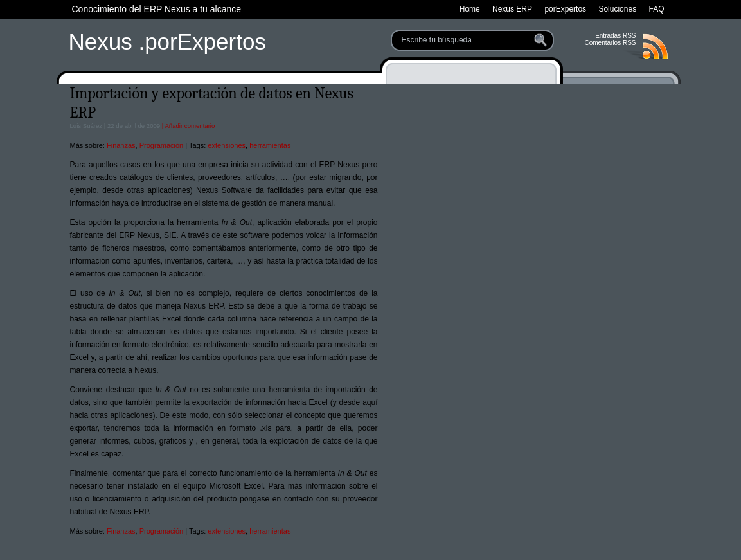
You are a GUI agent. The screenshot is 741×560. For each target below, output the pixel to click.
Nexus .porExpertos (167, 41)
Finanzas (121, 145)
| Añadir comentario (187, 126)
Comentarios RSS (610, 43)
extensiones (227, 145)
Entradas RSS (615, 36)
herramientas (270, 145)
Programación (161, 145)
